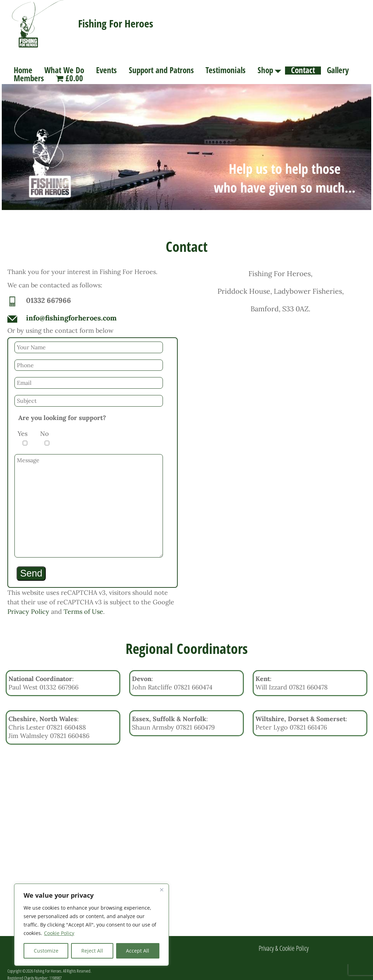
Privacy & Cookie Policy (284, 944)
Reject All (92, 951)
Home (23, 71)
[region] (91, 925)
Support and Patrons (161, 71)
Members (29, 79)
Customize (46, 951)
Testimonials (226, 71)
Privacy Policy (28, 607)
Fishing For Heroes (116, 23)
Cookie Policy (59, 933)
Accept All (138, 951)
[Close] (162, 890)
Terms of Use (83, 607)
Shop (271, 71)
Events (106, 71)
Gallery (338, 71)
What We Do (64, 71)
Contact (303, 71)
